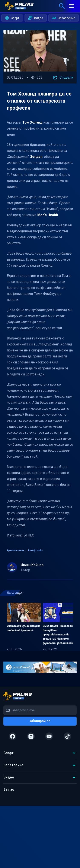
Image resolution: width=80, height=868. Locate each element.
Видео (36, 18)
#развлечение (16, 550)
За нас (9, 790)
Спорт (12, 18)
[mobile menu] (71, 6)
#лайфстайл (35, 550)
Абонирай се (40, 721)
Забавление (64, 18)
